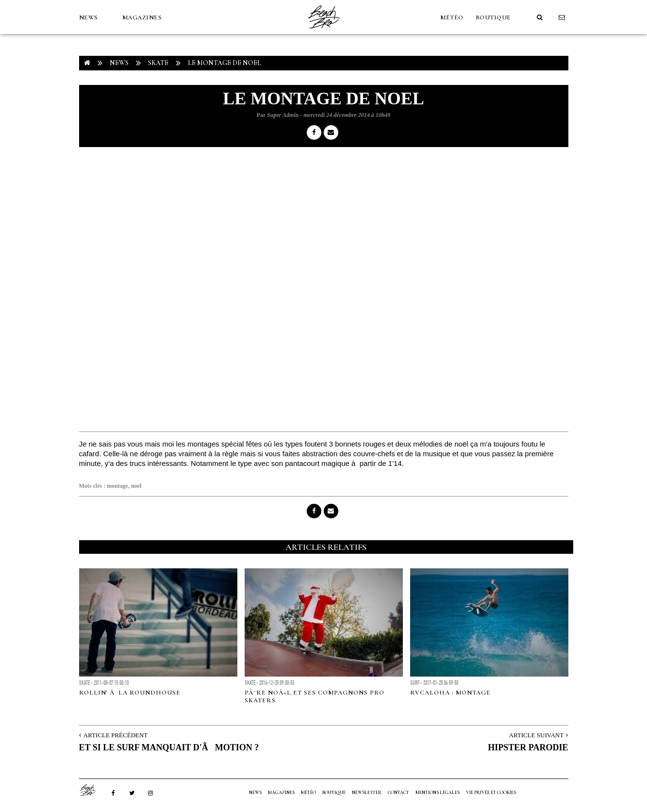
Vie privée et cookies (491, 793)
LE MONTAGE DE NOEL (224, 63)
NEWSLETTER (367, 793)
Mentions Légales (438, 793)
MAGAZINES (142, 17)
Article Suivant (536, 735)
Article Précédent (116, 735)
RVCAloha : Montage (450, 693)
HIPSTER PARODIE (528, 747)
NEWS (89, 17)
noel (136, 486)
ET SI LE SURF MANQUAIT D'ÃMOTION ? (169, 747)
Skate (158, 63)
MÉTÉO (452, 17)
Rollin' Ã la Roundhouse (130, 693)
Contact (398, 793)
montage (117, 486)
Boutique (493, 17)
